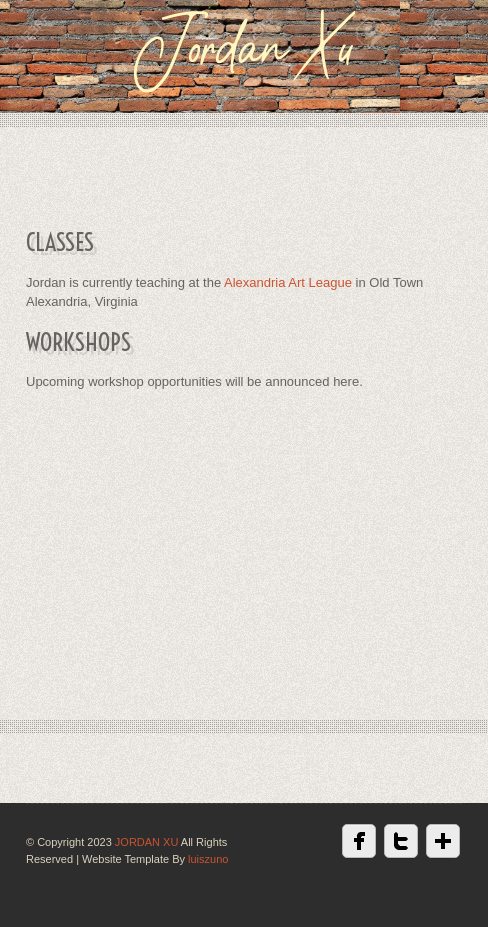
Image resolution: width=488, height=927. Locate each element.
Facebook (359, 841)
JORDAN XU (147, 842)
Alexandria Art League (288, 282)
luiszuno (208, 859)
